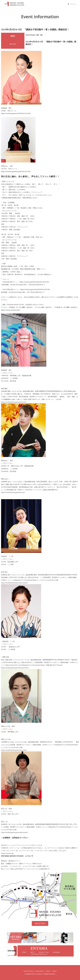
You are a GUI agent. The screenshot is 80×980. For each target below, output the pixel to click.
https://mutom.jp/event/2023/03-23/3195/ (16, 171)
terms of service (28, 971)
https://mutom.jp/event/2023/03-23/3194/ (16, 113)
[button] (40, 923)
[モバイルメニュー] (72, 4)
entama (48, 971)
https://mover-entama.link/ (11, 310)
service (54, 971)
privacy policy (39, 971)
